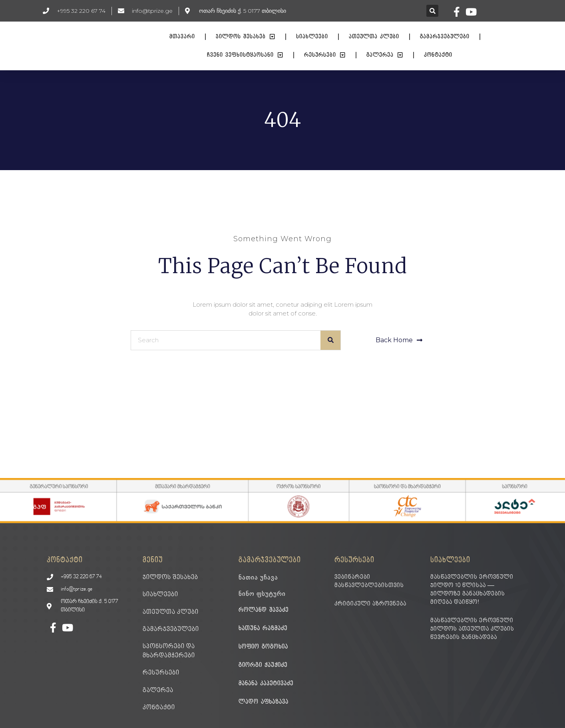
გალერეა (385, 55)
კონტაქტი (438, 55)
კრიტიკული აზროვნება (370, 604)
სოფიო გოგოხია (263, 647)
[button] (432, 11)
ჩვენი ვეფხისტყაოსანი (245, 55)
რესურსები (325, 55)
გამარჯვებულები (445, 37)
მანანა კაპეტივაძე (266, 683)
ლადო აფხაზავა (264, 702)
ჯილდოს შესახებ (246, 37)
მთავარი (182, 37)
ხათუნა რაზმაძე (263, 628)
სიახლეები (312, 37)
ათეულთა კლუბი (374, 37)
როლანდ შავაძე (264, 610)
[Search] (330, 340)
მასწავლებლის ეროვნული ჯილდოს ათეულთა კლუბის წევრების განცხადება (472, 629)
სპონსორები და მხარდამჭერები (169, 651)
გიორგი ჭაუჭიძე (263, 665)
